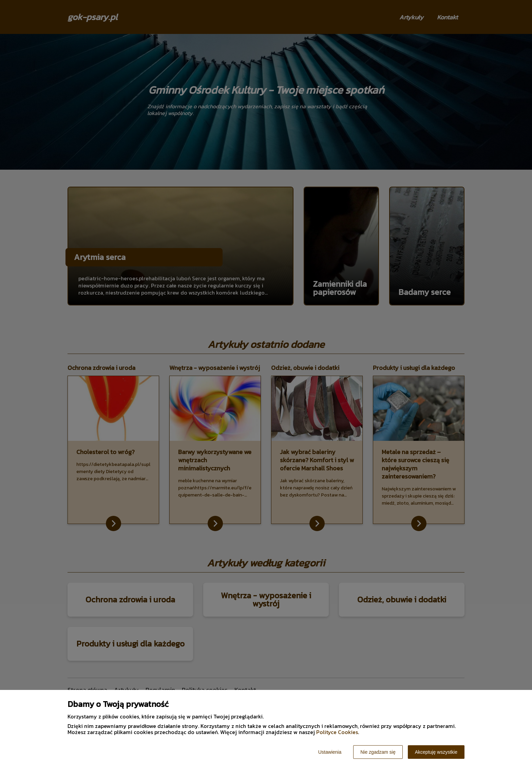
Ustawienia (330, 752)
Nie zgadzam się (378, 752)
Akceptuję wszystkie (436, 752)
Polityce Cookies (337, 732)
